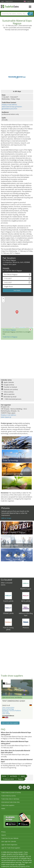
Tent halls (6, 712)
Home (4, 776)
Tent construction (8, 708)
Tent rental (6, 714)
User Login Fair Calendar (9, 841)
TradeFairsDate (10, 6)
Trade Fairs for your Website (10, 838)
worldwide (14, 776)
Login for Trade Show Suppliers (11, 848)
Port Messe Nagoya (9, 330)
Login (3, 1)
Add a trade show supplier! (10, 723)
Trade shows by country (8, 796)
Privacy (3, 832)
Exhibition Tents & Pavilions (12, 711)
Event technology (8, 709)
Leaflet (13, 328)
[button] (17, 312)
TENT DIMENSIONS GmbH (14, 701)
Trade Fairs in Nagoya (10, 337)
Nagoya (21, 779)
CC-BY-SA (31, 328)
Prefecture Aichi (9, 779)
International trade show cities (11, 802)
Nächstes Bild (32, 688)
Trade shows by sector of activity (11, 792)
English (29, 1)
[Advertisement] (17, 48)
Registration (9, 1)
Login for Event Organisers (9, 845)
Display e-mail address (9, 105)
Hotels (3, 809)
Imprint (4, 835)
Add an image (6, 518)
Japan (23, 776)
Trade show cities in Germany (10, 799)
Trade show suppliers (8, 805)
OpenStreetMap (22, 328)
